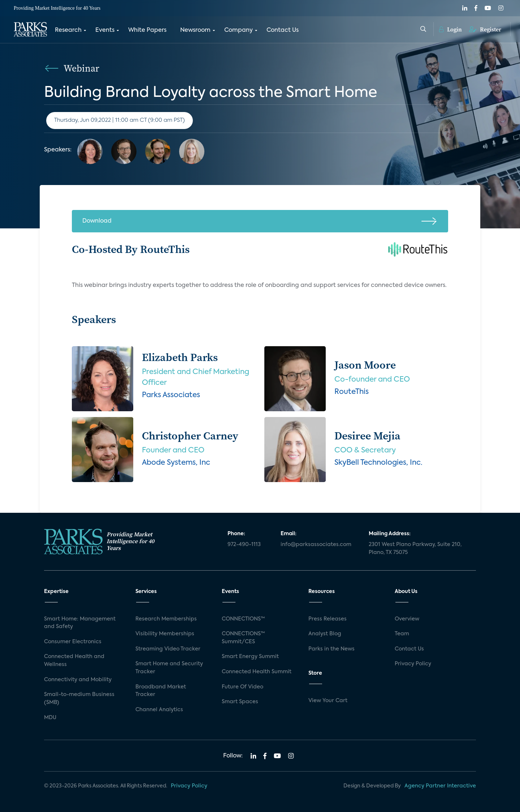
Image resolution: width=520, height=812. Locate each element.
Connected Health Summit (257, 672)
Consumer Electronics (73, 642)
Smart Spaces (240, 702)
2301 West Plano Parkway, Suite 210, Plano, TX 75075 (415, 549)
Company (239, 30)
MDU (50, 718)
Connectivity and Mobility (78, 680)
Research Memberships (166, 619)
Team (402, 634)
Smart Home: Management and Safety (80, 623)
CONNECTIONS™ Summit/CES (243, 638)
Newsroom (195, 30)
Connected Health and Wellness (74, 661)
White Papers (147, 30)
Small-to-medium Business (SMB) (79, 699)
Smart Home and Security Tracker (169, 668)
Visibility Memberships (165, 634)
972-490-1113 (244, 545)
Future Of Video (242, 687)
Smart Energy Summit (250, 657)
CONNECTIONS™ (243, 619)
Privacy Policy (413, 664)
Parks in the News (331, 649)
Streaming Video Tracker (168, 649)
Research (68, 30)
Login (450, 29)
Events (105, 30)
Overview (407, 619)
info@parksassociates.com (316, 545)
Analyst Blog (325, 634)
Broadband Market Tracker (161, 691)
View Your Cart (328, 701)
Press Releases (328, 619)
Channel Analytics (159, 710)
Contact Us (283, 30)
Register (485, 29)
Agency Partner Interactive (440, 786)
